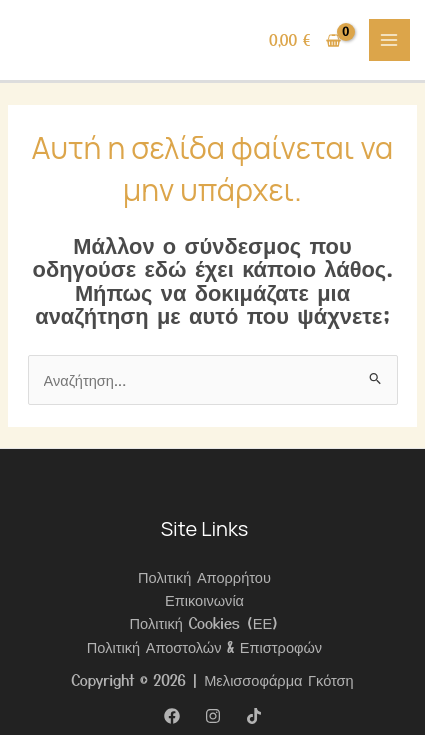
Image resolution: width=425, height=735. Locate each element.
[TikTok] (254, 716)
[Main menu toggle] (390, 40)
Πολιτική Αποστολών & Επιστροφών (204, 646)
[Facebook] (172, 716)
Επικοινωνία (204, 599)
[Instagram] (213, 716)
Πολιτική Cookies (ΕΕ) (205, 622)
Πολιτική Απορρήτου (204, 576)
